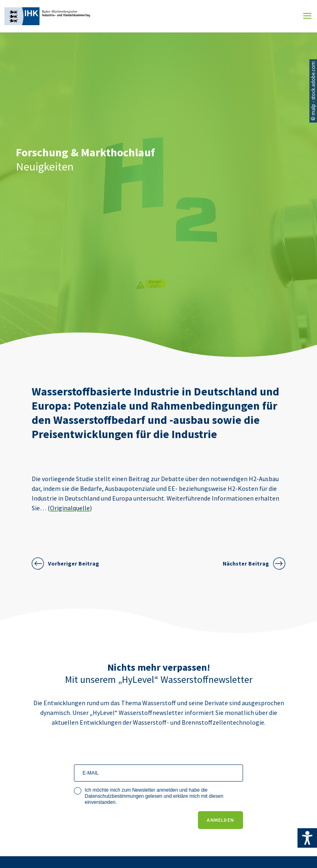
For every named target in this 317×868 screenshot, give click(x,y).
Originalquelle (70, 508)
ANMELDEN (220, 820)
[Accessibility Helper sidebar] (307, 838)
